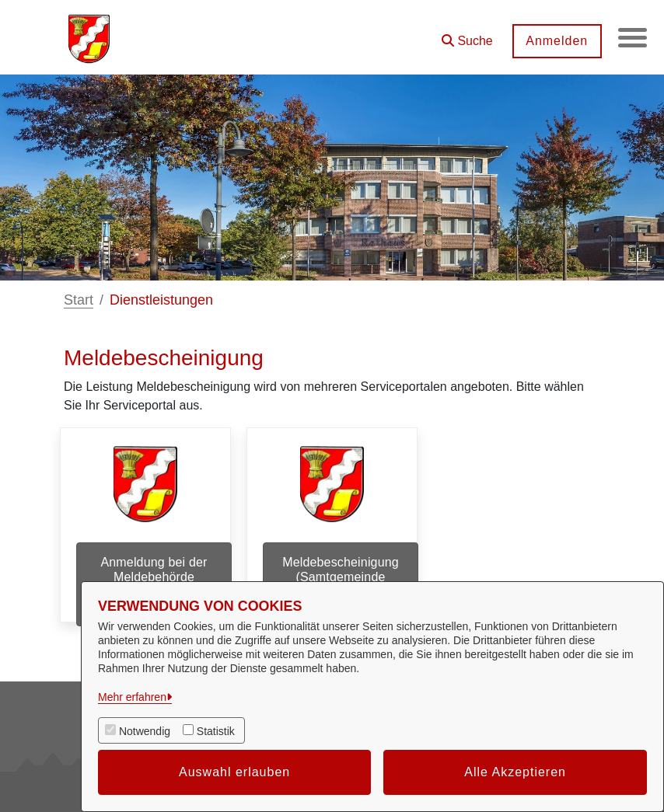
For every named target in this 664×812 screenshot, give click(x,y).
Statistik (216, 731)
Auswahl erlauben (234, 772)
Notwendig (145, 731)
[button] (465, 35)
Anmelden (554, 41)
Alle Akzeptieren (515, 772)
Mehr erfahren (132, 697)
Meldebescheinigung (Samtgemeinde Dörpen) (341, 577)
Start (79, 300)
